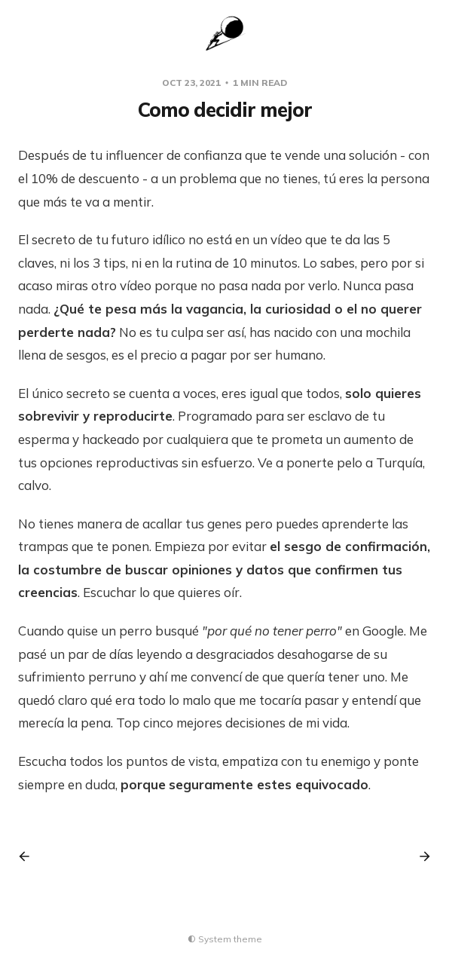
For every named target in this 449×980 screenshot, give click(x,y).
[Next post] (420, 856)
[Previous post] (29, 856)
